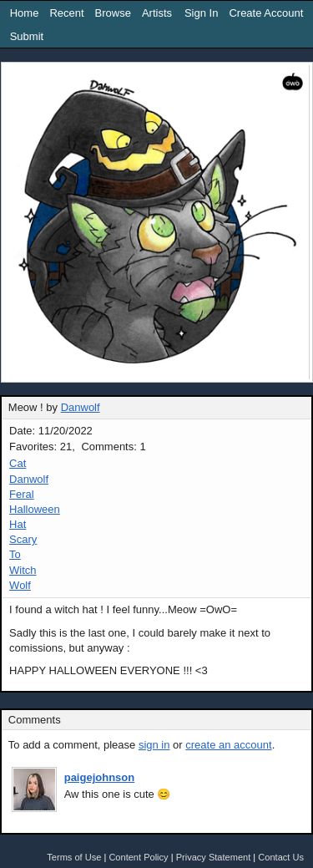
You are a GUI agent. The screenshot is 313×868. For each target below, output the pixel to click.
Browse (113, 13)
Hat (18, 524)
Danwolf (81, 407)
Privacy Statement (214, 857)
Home (25, 13)
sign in (154, 745)
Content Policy (138, 857)
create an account (228, 745)
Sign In (201, 13)
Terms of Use (74, 857)
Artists (157, 13)
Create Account (266, 13)
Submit (27, 36)
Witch (23, 570)
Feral (22, 494)
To (15, 554)
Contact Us (281, 857)
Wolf (20, 585)
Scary (23, 539)
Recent (66, 13)
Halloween (35, 509)
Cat (18, 463)
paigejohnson (100, 777)
